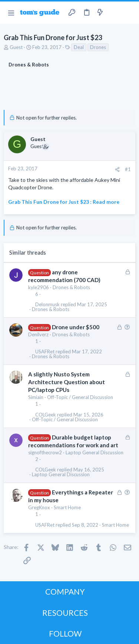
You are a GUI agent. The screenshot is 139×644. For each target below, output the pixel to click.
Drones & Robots (71, 287)
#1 (128, 169)
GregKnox (39, 507)
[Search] (129, 13)
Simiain (36, 397)
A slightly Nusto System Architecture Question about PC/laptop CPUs (67, 382)
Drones (98, 47)
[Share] (117, 169)
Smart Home (67, 507)
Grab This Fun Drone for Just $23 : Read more (64, 202)
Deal (79, 47)
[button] (11, 13)
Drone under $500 (76, 327)
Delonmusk (47, 305)
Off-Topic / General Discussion (80, 397)
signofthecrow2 (45, 452)
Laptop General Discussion (95, 452)
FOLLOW (65, 633)
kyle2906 (39, 287)
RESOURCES (65, 613)
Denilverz (38, 334)
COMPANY (65, 591)
